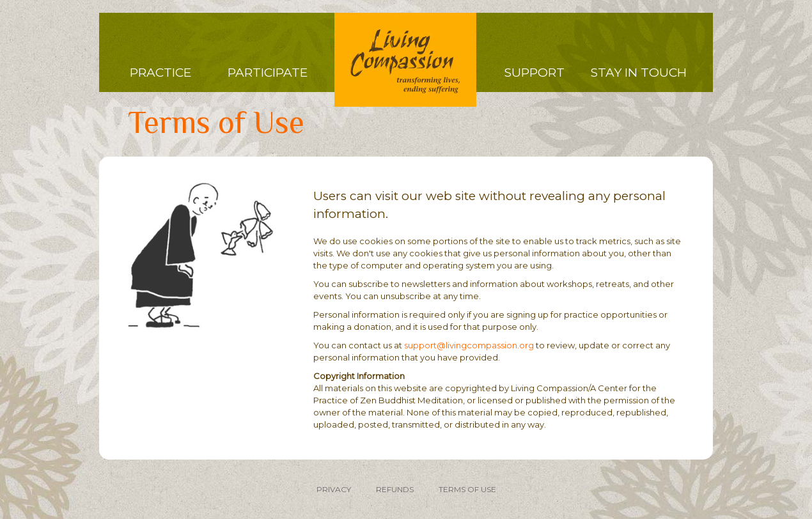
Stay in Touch (639, 73)
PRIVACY (334, 489)
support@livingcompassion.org (469, 345)
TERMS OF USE (467, 489)
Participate (268, 73)
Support (535, 73)
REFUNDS (395, 489)
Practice (160, 73)
